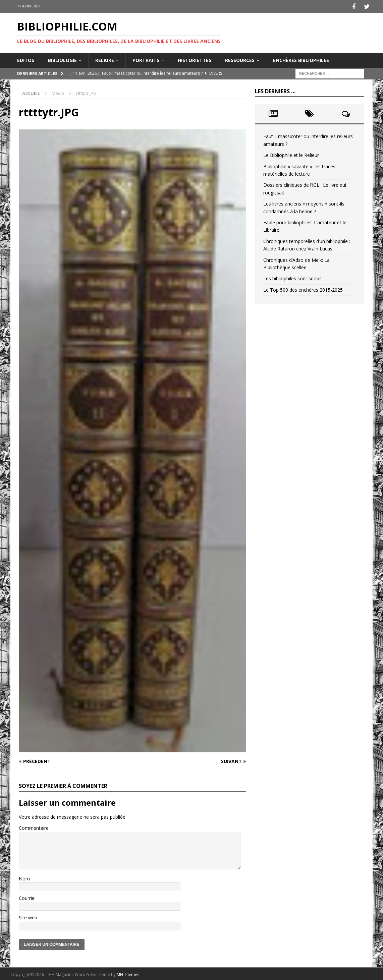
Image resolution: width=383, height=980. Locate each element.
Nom (24, 878)
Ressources (240, 59)
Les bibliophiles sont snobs (292, 277)
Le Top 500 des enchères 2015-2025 (303, 289)
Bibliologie (62, 59)
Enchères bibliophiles (301, 59)
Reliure (105, 59)
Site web (28, 917)
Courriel (27, 897)
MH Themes (128, 973)
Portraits (146, 59)
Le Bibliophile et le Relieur (291, 154)
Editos (26, 59)
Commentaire (34, 827)
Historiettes (195, 59)
